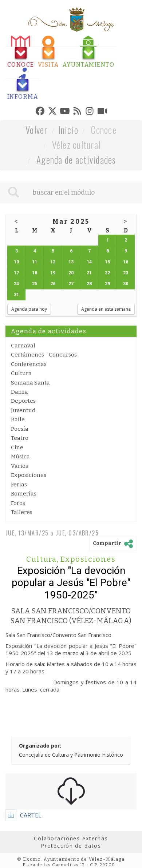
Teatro (20, 438)
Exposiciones (29, 475)
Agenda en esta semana (106, 309)
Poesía (20, 429)
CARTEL (31, 815)
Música (20, 457)
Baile (18, 419)
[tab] (21, 52)
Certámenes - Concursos (44, 355)
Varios (19, 466)
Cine (17, 447)
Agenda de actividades (76, 160)
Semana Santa (30, 383)
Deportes (23, 401)
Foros (18, 503)
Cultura (21, 373)
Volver (37, 130)
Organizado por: (40, 746)
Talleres (22, 512)
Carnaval (23, 346)
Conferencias (29, 364)
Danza (19, 392)
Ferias (19, 485)
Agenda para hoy (29, 309)
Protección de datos (71, 846)
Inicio (68, 130)
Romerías (24, 494)
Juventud (23, 410)
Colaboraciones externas (71, 838)
